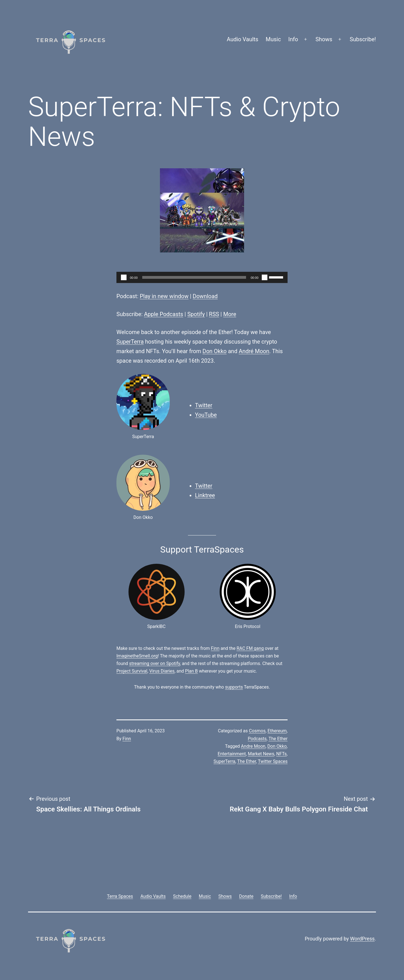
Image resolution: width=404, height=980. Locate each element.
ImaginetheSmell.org (137, 656)
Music (273, 39)
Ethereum (277, 731)
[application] (202, 277)
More (230, 314)
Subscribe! (363, 39)
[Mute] (265, 277)
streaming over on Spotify (154, 663)
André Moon (254, 351)
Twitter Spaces (273, 761)
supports (234, 687)
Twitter (204, 405)
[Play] (124, 277)
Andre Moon (253, 746)
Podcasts (257, 739)
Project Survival (132, 671)
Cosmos (257, 731)
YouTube (206, 415)
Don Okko (215, 351)
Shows (324, 39)
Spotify (196, 314)
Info (293, 39)
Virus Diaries (162, 671)
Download (205, 296)
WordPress (362, 939)
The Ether (278, 739)
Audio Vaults (242, 39)
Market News (261, 754)
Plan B (191, 671)
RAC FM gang (250, 648)
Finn (215, 648)
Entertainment (232, 754)
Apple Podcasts (164, 314)
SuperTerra (130, 342)
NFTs (282, 754)
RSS (214, 314)
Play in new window (164, 296)
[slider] (194, 277)
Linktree (205, 495)
